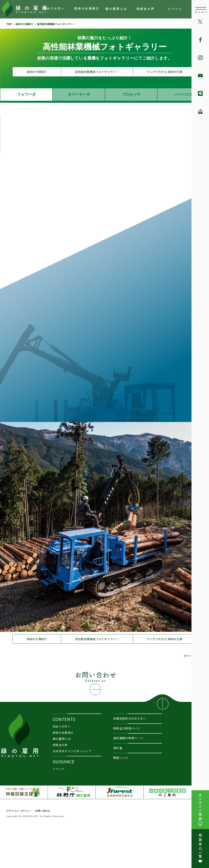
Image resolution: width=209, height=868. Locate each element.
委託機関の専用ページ (128, 738)
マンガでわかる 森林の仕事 (165, 72)
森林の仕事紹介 (87, 9)
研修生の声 (149, 9)
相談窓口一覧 (200, 849)
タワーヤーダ (79, 94)
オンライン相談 (200, 810)
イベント (180, 9)
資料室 (118, 748)
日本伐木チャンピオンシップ (72, 751)
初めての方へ (55, 9)
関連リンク (121, 758)
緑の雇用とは (118, 9)
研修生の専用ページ (127, 728)
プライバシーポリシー (18, 811)
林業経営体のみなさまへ (130, 718)
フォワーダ (26, 94)
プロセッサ (131, 94)
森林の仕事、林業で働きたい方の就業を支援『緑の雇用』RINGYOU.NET (24, 10)
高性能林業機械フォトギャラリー (97, 72)
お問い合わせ (96, 683)
